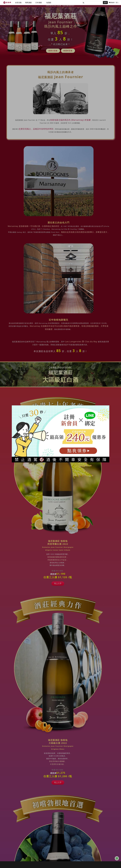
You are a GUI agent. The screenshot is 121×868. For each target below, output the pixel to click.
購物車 (112, 2)
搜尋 (105, 2)
